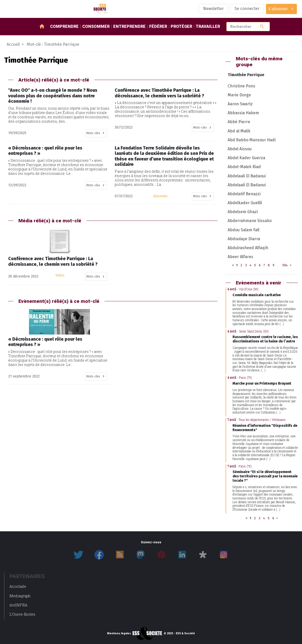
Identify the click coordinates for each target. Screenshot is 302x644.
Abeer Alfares (240, 257)
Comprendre (64, 26)
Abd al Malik (239, 131)
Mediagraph (20, 596)
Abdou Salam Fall (243, 230)
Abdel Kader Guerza (246, 158)
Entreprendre (129, 26)
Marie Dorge (239, 95)
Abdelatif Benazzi (244, 194)
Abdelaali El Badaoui (247, 176)
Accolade (18, 586)
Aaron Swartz (240, 104)
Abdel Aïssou (240, 149)
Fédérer (158, 26)
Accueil (13, 44)
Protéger (181, 26)
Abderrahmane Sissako (250, 221)
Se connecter (247, 9)
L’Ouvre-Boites (22, 614)
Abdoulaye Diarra (244, 239)
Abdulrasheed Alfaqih (248, 248)
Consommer (96, 26)
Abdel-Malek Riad (244, 167)
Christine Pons (241, 86)
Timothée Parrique (246, 75)
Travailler (208, 26)
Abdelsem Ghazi (243, 212)
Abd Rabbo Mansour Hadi (252, 140)
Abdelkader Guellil (245, 203)
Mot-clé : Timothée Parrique (53, 44)
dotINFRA (18, 605)
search (262, 26)
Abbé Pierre (239, 122)
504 (285, 265)
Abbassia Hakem (243, 113)
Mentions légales (119, 634)
